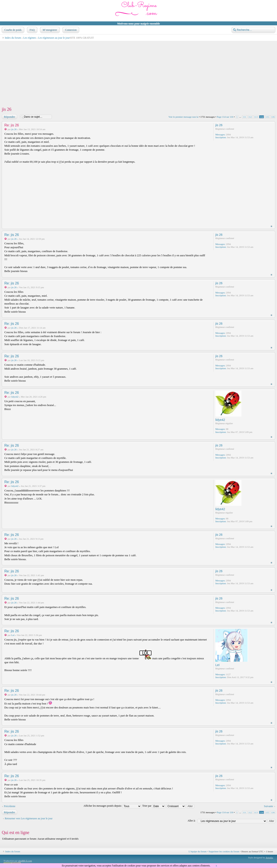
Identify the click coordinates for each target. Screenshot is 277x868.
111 (245, 117)
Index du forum (13, 38)
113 (256, 117)
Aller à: (192, 821)
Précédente (10, 806)
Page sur (225, 117)
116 (273, 117)
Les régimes (30, 38)
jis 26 (7, 109)
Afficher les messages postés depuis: (112, 806)
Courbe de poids (13, 30)
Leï (13, 635)
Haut (271, 226)
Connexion (71, 30)
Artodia (269, 858)
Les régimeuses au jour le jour (54, 38)
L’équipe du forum (198, 851)
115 (267, 117)
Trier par (154, 806)
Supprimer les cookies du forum (224, 851)
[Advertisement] (132, 72)
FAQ (32, 30)
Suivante (269, 806)
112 (250, 117)
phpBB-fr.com (25, 861)
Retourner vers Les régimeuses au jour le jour (29, 818)
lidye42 (15, 397)
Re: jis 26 (12, 125)
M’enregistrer (49, 30)
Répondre (9, 117)
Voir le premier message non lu (183, 117)
